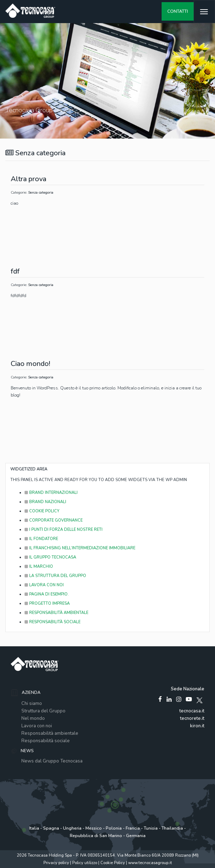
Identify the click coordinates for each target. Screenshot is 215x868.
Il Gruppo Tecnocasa (50, 557)
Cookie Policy (42, 511)
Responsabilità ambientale (50, 733)
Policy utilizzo (85, 863)
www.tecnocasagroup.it (150, 863)
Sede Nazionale (188, 689)
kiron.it (197, 726)
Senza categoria (41, 193)
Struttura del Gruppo (43, 711)
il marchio (39, 567)
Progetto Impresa (47, 603)
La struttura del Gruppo (55, 576)
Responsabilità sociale (46, 741)
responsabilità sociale (53, 622)
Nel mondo (33, 718)
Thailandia (172, 828)
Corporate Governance (54, 520)
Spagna (51, 828)
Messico (94, 828)
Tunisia (151, 828)
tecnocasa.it (192, 711)
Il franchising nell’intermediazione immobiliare (80, 548)
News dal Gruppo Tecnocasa (52, 761)
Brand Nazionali (45, 502)
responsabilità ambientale (56, 613)
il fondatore (41, 539)
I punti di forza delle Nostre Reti (64, 530)
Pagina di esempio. (47, 594)
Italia (34, 828)
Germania (136, 836)
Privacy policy (56, 863)
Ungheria (72, 828)
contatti (178, 11)
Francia (133, 828)
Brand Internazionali (51, 493)
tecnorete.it (192, 718)
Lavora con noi (44, 585)
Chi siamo (32, 703)
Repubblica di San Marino (96, 836)
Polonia (114, 828)
